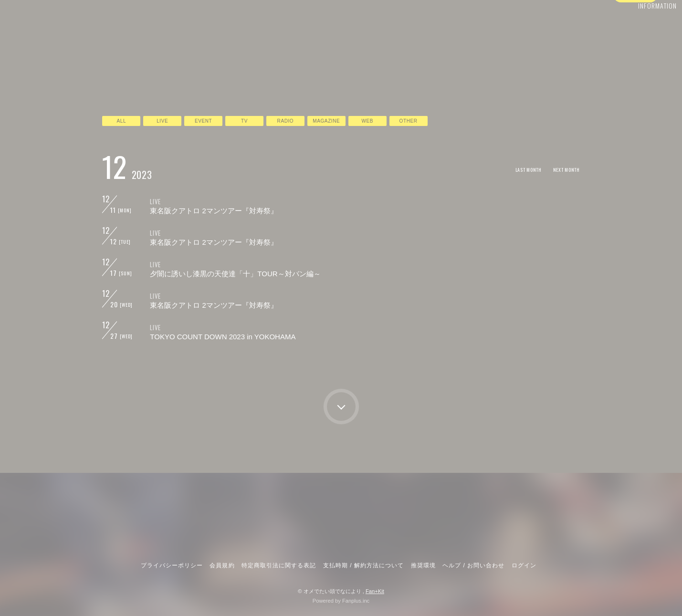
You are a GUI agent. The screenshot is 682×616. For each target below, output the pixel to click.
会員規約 (222, 565)
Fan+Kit (375, 591)
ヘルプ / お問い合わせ (473, 565)
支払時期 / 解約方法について (364, 565)
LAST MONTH (518, 169)
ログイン (635, 44)
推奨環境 (423, 565)
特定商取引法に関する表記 (279, 565)
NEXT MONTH (563, 169)
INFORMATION (637, 27)
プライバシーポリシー (172, 565)
